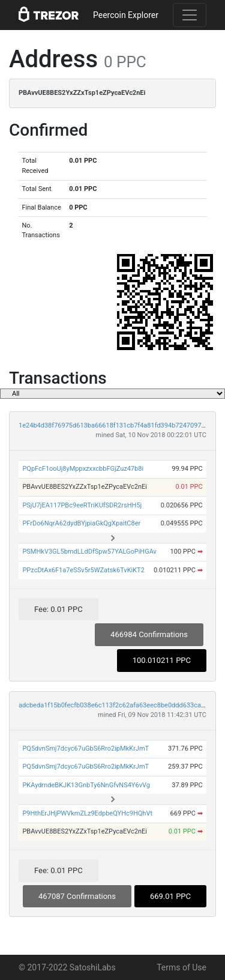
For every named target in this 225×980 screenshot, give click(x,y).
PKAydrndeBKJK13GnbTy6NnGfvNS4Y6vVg (86, 785)
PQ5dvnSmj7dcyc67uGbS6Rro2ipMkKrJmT (85, 749)
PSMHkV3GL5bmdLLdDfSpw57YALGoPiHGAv (89, 552)
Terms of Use (181, 967)
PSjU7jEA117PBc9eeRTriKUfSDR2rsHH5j (82, 505)
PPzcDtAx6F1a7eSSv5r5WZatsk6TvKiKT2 (83, 570)
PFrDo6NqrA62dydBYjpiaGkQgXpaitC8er (81, 523)
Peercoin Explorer (126, 15)
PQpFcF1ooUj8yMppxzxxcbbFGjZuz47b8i (83, 469)
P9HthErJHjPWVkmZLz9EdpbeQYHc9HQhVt (87, 813)
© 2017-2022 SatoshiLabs (67, 967)
